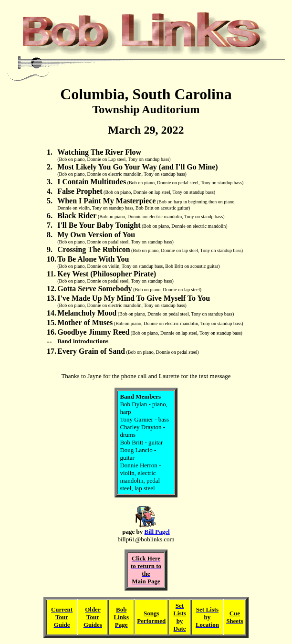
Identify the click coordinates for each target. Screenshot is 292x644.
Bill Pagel (157, 532)
